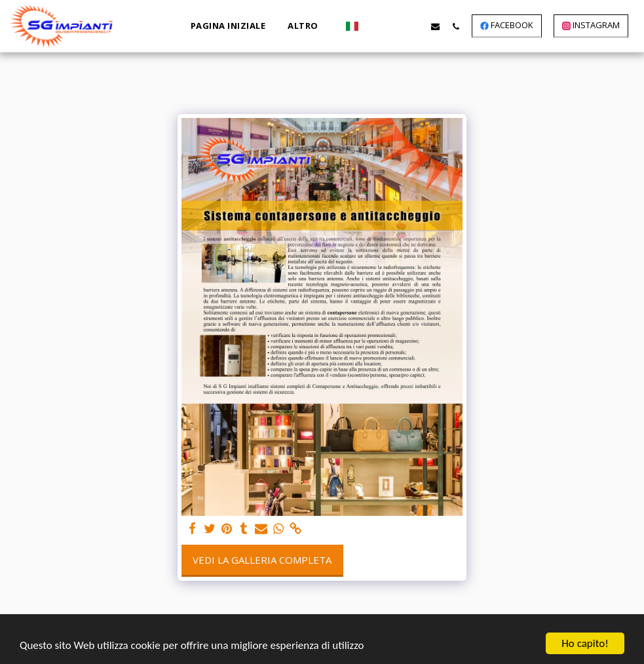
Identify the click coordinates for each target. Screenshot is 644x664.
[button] (374, 26)
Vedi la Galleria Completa (262, 560)
